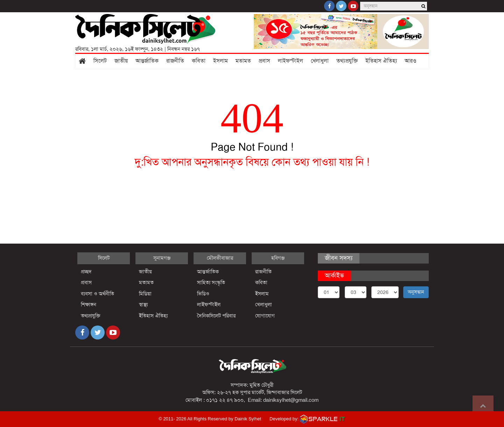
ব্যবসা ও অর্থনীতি (97, 294)
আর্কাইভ (334, 275)
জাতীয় (121, 61)
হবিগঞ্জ (278, 258)
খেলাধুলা (320, 61)
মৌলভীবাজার (220, 258)
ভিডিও (203, 294)
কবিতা (199, 61)
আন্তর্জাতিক (147, 61)
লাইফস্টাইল (290, 61)
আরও (411, 61)
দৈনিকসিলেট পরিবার (216, 316)
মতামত (243, 61)
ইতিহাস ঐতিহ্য (381, 61)
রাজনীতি (175, 61)
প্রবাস (264, 61)
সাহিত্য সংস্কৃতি (211, 282)
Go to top (483, 406)
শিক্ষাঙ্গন (89, 304)
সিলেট (100, 61)
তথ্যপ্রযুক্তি (347, 61)
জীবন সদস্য (339, 258)
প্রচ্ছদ (86, 272)
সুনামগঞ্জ (162, 258)
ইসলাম (220, 61)
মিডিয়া (145, 294)
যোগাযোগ (265, 316)
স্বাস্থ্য (143, 304)
